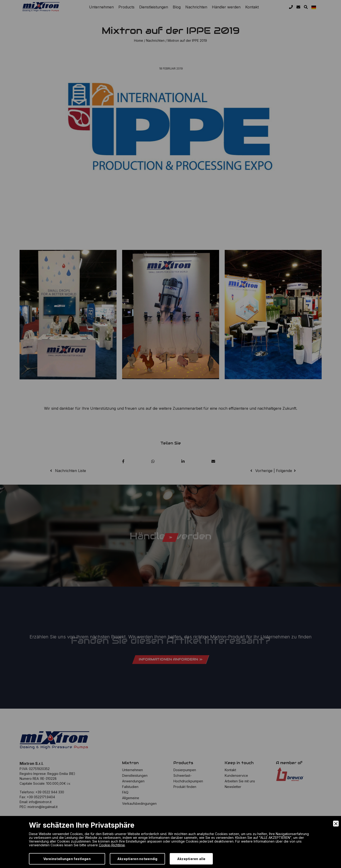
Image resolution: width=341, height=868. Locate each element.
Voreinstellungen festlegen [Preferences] (67, 859)
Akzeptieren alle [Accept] (191, 859)
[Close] (336, 824)
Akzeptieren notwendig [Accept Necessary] (137, 859)
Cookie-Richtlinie (112, 845)
